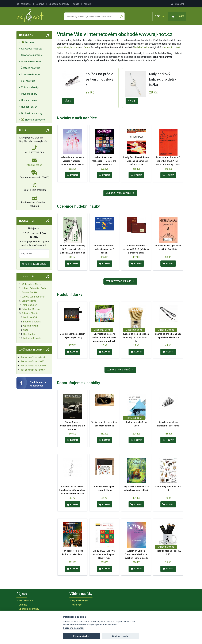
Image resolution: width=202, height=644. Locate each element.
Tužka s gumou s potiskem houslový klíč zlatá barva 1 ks (136, 338)
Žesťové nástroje (31, 68)
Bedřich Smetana (32, 322)
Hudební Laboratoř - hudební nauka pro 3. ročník (104, 249)
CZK (159, 16)
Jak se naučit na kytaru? (33, 357)
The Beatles (29, 334)
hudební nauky (142, 47)
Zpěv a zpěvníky (30, 87)
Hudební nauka (29, 100)
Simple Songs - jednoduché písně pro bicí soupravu (72, 426)
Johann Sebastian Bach (34, 288)
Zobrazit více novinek (120, 193)
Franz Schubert (29, 305)
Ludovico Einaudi (32, 338)
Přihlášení (178, 4)
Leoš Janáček (30, 317)
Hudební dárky (29, 107)
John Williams (29, 301)
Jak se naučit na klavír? (32, 361)
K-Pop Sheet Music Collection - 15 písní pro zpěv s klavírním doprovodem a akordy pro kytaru (104, 165)
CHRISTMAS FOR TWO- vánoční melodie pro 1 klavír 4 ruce (104, 554)
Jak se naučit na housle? (33, 366)
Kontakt (87, 4)
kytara (60, 47)
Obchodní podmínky (59, 4)
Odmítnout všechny (120, 636)
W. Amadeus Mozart (32, 284)
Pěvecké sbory (29, 94)
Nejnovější (77, 605)
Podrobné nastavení (74, 628)
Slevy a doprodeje (33, 120)
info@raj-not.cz (34, 165)
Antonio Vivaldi (31, 326)
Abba (26, 330)
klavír (67, 47)
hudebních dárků (172, 47)
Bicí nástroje (28, 81)
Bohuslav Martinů (31, 309)
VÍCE (68, 101)
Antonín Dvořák (29, 293)
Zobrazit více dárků (120, 370)
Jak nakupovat (24, 4)
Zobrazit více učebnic (120, 281)
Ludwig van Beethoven (33, 297)
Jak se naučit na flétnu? (33, 370)
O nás (76, 4)
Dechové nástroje (31, 62)
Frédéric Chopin (30, 313)
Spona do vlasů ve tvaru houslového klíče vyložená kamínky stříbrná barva (72, 490)
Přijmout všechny (81, 636)
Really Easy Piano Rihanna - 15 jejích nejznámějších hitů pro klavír (136, 161)
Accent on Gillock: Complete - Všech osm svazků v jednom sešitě (136, 554)
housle (74, 47)
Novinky (28, 42)
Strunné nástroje (30, 74)
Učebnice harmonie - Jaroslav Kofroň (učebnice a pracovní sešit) (136, 249)
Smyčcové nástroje (32, 55)
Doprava (40, 4)
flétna (87, 47)
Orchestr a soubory (32, 113)
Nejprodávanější (80, 601)
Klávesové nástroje (32, 49)
